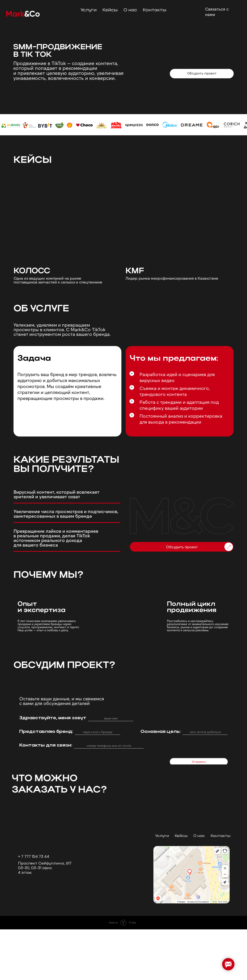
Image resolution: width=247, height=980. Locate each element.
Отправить (199, 762)
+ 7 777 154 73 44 (34, 907)
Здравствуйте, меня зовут (53, 718)
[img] (229, 74)
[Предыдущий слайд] (7, 833)
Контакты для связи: (46, 745)
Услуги (162, 887)
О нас (130, 10)
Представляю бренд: (46, 732)
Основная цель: (161, 732)
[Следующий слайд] (240, 833)
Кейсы (110, 10)
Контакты (155, 10)
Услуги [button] (89, 10)
